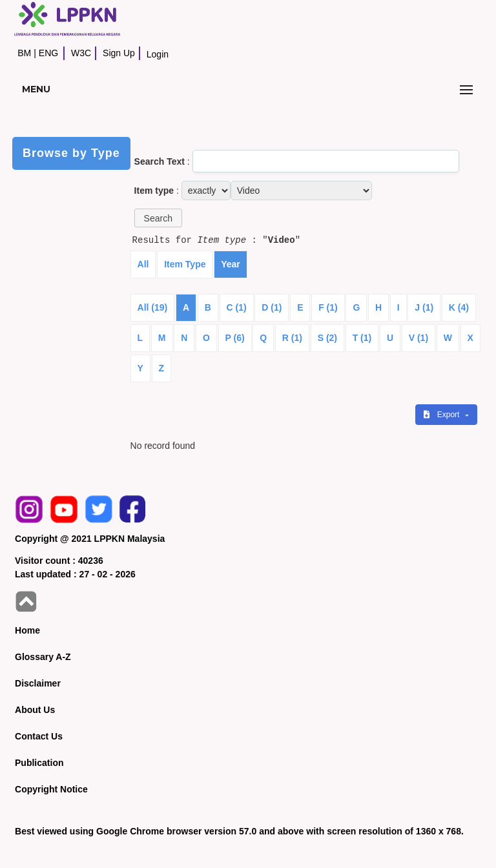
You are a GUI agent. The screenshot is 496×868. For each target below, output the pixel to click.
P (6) (235, 338)
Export (442, 415)
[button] (158, 218)
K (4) (459, 307)
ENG (48, 53)
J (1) (424, 307)
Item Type (185, 264)
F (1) (328, 307)
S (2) (327, 338)
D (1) (272, 307)
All (143, 264)
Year (231, 264)
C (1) (237, 307)
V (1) (418, 338)
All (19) (153, 307)
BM (24, 53)
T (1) (362, 338)
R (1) (292, 338)
